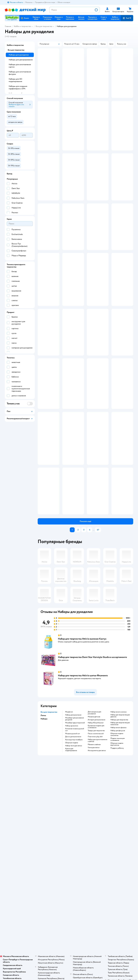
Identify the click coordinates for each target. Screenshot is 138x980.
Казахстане (26, 864)
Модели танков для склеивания (118, 788)
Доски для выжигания (73, 786)
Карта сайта (48, 846)
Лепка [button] (43, 764)
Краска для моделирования (71, 798)
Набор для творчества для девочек (120, 765)
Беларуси (36, 864)
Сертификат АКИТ (51, 841)
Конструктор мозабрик (74, 789)
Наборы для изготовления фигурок (20, 73)
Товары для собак (117, 822)
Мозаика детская (94, 766)
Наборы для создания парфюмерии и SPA (18, 87)
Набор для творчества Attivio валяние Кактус (82, 688)
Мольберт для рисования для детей (74, 768)
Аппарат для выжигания (96, 769)
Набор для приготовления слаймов (97, 789)
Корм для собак (117, 825)
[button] (127, 18)
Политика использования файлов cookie (53, 837)
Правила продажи (50, 825)
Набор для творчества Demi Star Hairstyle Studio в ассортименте (92, 706)
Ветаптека (115, 831)
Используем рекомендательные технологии (21, 862)
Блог (90, 838)
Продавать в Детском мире (54, 819)
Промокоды (48, 828)
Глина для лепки (94, 796)
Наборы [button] (44, 768)
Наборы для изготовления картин (20, 66)
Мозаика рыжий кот (73, 783)
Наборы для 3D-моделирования (16, 80)
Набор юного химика (118, 761)
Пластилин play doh (95, 786)
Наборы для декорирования (21, 60)
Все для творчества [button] (49, 761)
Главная (8, 26)
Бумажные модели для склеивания (96, 776)
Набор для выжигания (73, 764)
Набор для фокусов (118, 780)
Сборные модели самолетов (117, 783)
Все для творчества (44, 26)
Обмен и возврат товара (53, 822)
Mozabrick (69, 761)
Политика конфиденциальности (52, 832)
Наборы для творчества (119, 769)
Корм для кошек (117, 819)
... (94, 579)
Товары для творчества (96, 780)
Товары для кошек (117, 816)
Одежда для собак (117, 828)
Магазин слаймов (94, 793)
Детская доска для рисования (94, 762)
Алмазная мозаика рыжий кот (75, 779)
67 (98, 579)
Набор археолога (72, 775)
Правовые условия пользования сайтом (36, 859)
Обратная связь (50, 843)
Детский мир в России (13, 864)
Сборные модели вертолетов (117, 793)
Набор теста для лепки (74, 795)
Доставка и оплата (51, 816)
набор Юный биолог (96, 772)
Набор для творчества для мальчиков (120, 773)
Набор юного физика (118, 777)
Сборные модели (72, 792)
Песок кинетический (96, 783)
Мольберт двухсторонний (75, 772)
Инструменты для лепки (97, 799)
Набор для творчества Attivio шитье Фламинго (83, 724)
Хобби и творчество (22, 26)
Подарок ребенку (117, 797)
